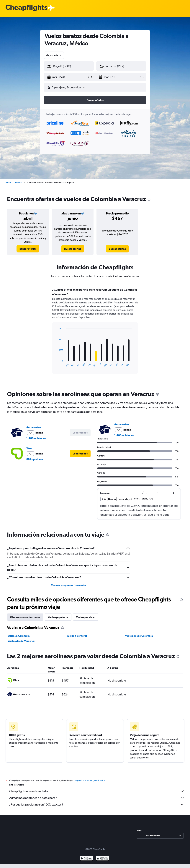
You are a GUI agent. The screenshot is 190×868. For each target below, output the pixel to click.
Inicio (8, 183)
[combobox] (54, 55)
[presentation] (149, 199)
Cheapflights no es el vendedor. (97, 791)
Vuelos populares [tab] (58, 617)
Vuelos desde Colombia (139, 636)
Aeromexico (34, 427)
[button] (67, 77)
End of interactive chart (57, 364)
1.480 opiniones (36, 438)
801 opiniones (35, 459)
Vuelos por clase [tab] (86, 617)
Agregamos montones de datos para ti (97, 798)
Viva (29, 448)
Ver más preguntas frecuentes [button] (69, 585)
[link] (28, 249)
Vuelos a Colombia (19, 636)
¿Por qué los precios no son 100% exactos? (97, 804)
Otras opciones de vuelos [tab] (25, 617)
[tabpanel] (95, 334)
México (19, 183)
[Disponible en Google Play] (87, 859)
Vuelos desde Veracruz (21, 641)
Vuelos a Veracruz (77, 636)
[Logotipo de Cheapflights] (26, 8)
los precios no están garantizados (90, 780)
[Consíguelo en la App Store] (103, 859)
